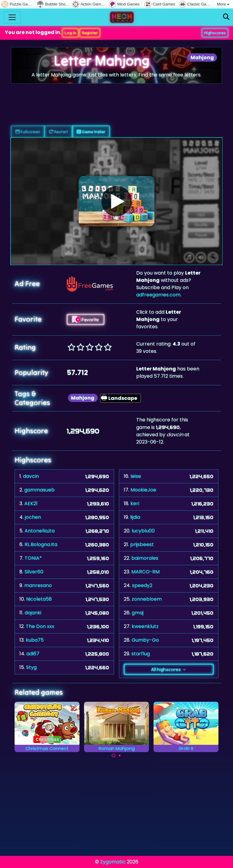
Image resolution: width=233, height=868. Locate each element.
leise (136, 476)
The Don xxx (40, 626)
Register (90, 33)
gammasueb (39, 490)
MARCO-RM (145, 572)
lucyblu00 (143, 531)
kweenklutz (145, 626)
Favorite (86, 319)
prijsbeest (142, 544)
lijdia (135, 517)
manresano (38, 585)
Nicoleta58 (39, 599)
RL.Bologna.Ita (41, 544)
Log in (70, 33)
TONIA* (33, 558)
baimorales (145, 558)
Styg (31, 667)
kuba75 (35, 640)
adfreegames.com (158, 295)
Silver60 (34, 572)
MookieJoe (143, 490)
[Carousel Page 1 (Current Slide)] (113, 755)
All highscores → (169, 669)
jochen (33, 517)
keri (135, 503)
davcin (31, 476)
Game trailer (91, 132)
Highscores (215, 33)
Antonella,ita (40, 531)
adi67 (33, 654)
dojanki (33, 613)
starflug (141, 654)
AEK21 (31, 503)
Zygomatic (113, 862)
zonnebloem (147, 599)
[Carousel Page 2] (120, 755)
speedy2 (142, 585)
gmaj (138, 613)
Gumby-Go (145, 640)
